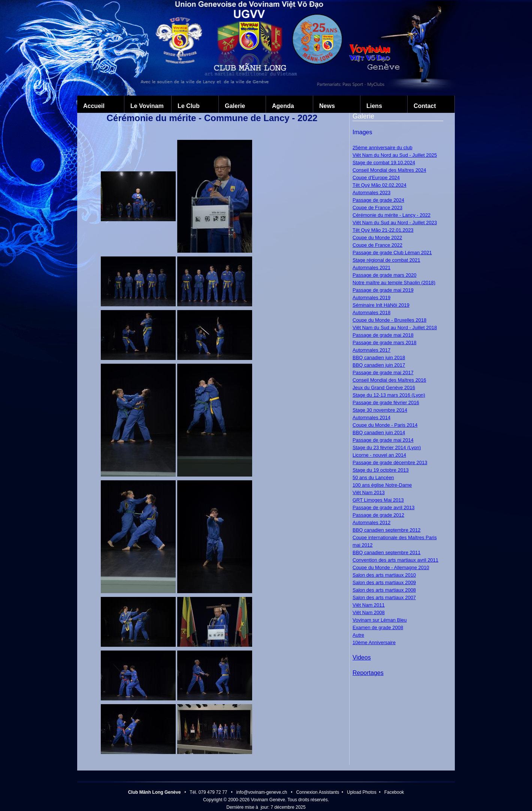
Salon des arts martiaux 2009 (384, 582)
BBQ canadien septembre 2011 (386, 552)
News (327, 106)
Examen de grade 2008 (378, 627)
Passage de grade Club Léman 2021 (392, 253)
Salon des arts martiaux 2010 (384, 575)
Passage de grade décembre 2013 (390, 462)
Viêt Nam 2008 (369, 612)
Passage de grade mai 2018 (383, 335)
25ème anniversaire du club (383, 148)
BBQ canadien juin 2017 (379, 365)
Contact (425, 106)
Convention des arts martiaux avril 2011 (395, 560)
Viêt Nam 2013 (369, 492)
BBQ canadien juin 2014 (379, 432)
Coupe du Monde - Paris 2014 (385, 425)
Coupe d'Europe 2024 (376, 178)
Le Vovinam (147, 106)
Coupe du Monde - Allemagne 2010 (391, 567)
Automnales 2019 (371, 298)
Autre (358, 635)
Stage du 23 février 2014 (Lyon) (387, 447)
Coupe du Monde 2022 (377, 238)
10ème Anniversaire (374, 642)
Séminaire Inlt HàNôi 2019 (381, 305)
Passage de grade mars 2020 (385, 275)
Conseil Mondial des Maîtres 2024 (389, 170)
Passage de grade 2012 (378, 515)
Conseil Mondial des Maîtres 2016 (389, 380)
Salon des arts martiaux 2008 (384, 590)
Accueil (94, 106)
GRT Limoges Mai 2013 (378, 500)
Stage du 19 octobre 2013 (381, 470)
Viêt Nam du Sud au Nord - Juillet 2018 (395, 328)
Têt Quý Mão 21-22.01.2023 (383, 230)
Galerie (235, 106)
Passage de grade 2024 (378, 200)
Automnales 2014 (371, 417)
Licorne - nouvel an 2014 (379, 455)
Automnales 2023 (371, 193)
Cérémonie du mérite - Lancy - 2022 (392, 215)
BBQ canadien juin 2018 (379, 358)
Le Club (189, 106)
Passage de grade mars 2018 (385, 343)
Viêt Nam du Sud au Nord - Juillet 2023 (395, 223)
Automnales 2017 (371, 350)
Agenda (283, 106)
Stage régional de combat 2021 (386, 260)
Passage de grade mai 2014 (383, 440)
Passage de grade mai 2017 (383, 373)
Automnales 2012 (371, 522)
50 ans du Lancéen (373, 477)
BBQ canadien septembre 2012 (386, 530)
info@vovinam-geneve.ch (262, 792)
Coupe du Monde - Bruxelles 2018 (389, 320)
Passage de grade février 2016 (386, 403)
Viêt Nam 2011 (369, 605)
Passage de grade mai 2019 (383, 290)
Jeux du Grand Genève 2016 (384, 388)
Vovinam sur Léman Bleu (380, 620)
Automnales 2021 (371, 268)
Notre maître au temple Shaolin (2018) (394, 283)
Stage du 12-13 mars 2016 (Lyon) (389, 395)
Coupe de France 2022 (377, 245)
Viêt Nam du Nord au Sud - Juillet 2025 (395, 155)
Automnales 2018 (371, 313)
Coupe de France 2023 (377, 208)
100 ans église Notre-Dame (382, 485)
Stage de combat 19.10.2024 (384, 163)
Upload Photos (362, 792)
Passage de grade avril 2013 (384, 507)
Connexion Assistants (318, 792)
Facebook (394, 792)
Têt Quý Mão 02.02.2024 (380, 185)
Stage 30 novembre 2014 (380, 410)
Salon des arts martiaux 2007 (384, 597)
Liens (374, 106)
